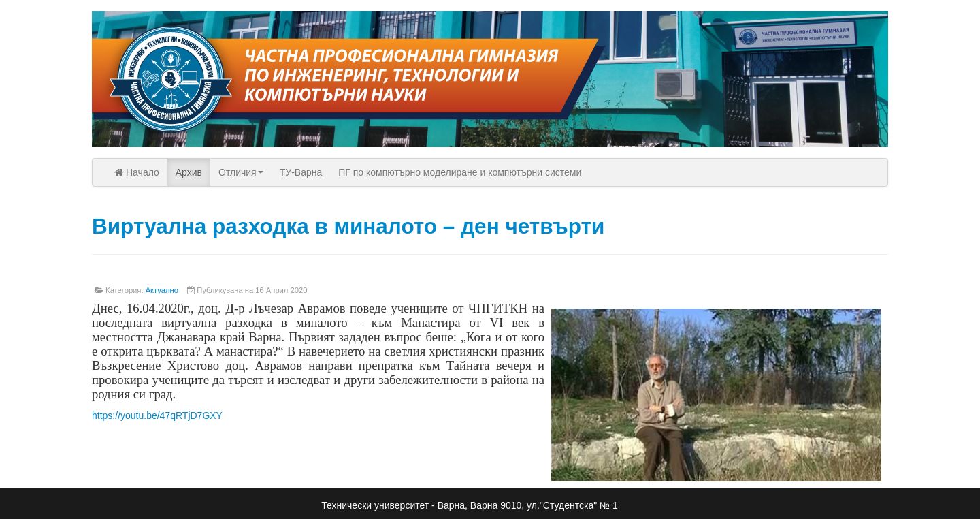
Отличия (241, 172)
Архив (189, 172)
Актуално (162, 290)
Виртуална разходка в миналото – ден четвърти (348, 226)
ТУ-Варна (301, 172)
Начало (137, 172)
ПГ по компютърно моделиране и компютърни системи (460, 172)
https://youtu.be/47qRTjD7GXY (157, 415)
